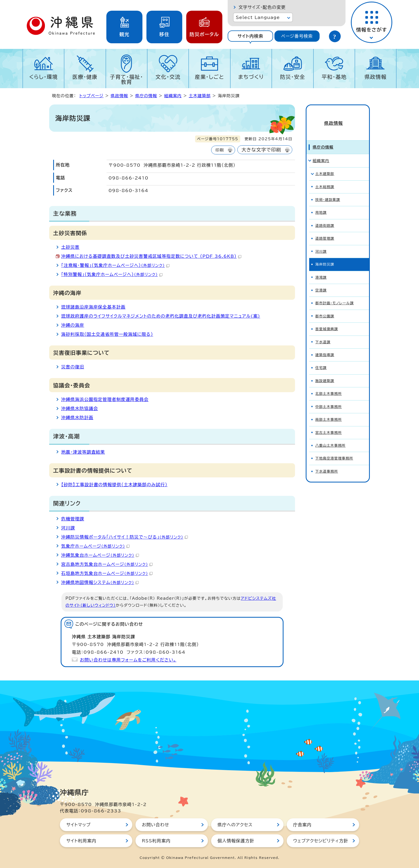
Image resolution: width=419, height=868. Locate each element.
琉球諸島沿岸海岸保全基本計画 (93, 307)
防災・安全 (293, 77)
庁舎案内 (302, 825)
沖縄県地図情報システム (100, 582)
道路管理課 (325, 230)
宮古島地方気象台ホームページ (107, 564)
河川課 (68, 528)
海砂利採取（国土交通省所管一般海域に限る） (107, 334)
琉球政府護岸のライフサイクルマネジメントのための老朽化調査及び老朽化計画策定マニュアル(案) (161, 316)
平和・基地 (334, 77)
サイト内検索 (250, 36)
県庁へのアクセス (235, 825)
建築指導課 (325, 346)
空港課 (321, 282)
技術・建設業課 (328, 191)
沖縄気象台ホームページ (100, 555)
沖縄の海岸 (73, 325)
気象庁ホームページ (95, 546)
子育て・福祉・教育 (127, 79)
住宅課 (321, 359)
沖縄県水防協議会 (80, 408)
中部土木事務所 (329, 398)
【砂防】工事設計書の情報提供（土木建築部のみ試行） (114, 485)
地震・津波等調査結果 (83, 452)
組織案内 (173, 96)
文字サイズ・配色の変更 (262, 7)
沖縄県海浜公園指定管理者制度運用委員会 (105, 399)
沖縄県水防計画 (77, 418)
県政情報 (376, 77)
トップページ (91, 96)
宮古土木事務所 (329, 424)
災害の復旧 (73, 367)
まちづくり (251, 77)
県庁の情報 (146, 96)
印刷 (220, 150)
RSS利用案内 (156, 841)
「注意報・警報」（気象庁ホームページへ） (115, 265)
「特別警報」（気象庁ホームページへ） (112, 274)
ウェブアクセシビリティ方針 (321, 841)
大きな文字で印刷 (261, 150)
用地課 (321, 204)
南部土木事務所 (329, 411)
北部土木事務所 (329, 385)
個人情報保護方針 (236, 841)
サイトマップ (78, 825)
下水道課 (323, 333)
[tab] (250, 36)
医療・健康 (85, 77)
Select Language (258, 17)
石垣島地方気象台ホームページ (107, 573)
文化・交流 (168, 77)
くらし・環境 (43, 77)
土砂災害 (70, 247)
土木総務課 (325, 178)
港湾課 (321, 269)
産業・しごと (210, 77)
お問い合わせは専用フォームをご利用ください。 (128, 660)
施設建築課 (325, 372)
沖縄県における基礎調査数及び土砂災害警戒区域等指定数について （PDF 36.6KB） (151, 256)
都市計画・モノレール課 (335, 295)
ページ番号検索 (297, 36)
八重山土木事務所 (330, 437)
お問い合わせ (156, 825)
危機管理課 (73, 519)
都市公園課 (325, 307)
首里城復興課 (327, 320)
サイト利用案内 (81, 841)
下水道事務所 (327, 463)
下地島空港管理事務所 (334, 450)
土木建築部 (200, 96)
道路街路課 (325, 217)
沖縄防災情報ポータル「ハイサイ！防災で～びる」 (125, 537)
